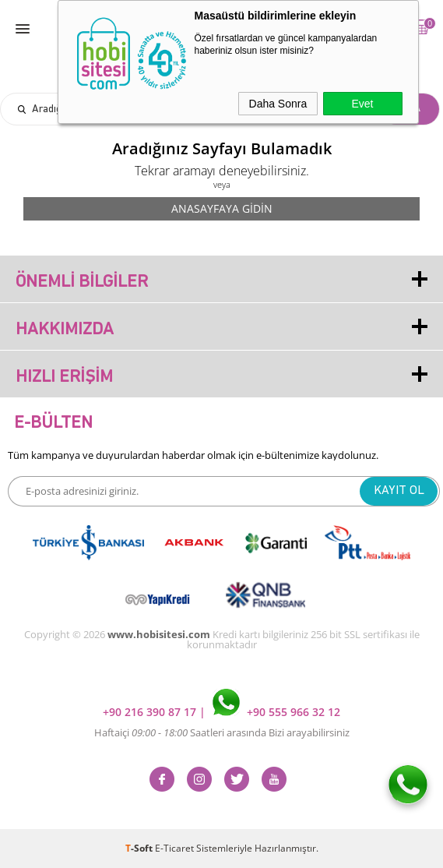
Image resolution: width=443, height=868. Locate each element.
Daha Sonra (278, 104)
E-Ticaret (174, 848)
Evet (362, 104)
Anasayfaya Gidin (222, 208)
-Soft (140, 848)
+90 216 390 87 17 (151, 712)
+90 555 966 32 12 (276, 712)
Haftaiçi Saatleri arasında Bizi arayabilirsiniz (222, 732)
